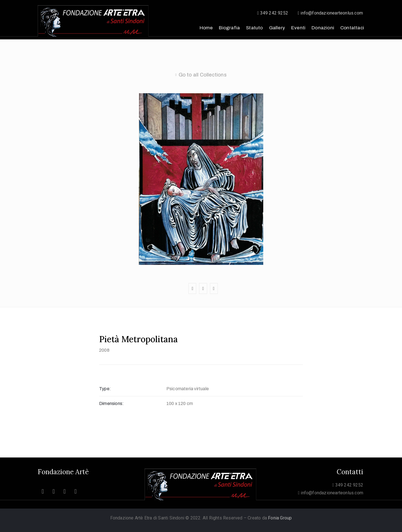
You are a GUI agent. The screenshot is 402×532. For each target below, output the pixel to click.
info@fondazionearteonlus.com (330, 13)
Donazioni (323, 28)
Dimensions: (111, 403)
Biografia (229, 28)
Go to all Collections (203, 75)
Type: (105, 389)
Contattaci (352, 28)
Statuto (254, 28)
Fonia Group (280, 518)
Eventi (298, 28)
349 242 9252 (273, 13)
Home (206, 28)
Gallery (277, 28)
